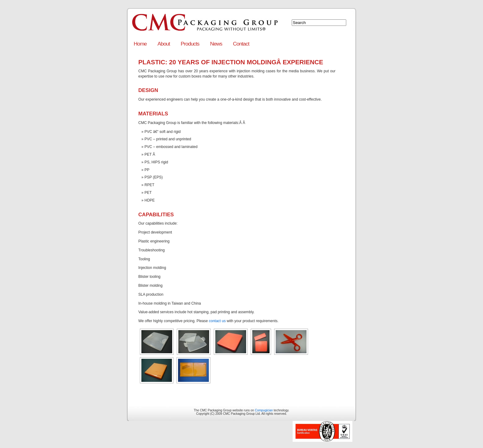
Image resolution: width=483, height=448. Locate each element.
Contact (241, 44)
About (164, 44)
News (216, 44)
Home (140, 44)
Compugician (264, 410)
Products (190, 44)
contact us (217, 321)
